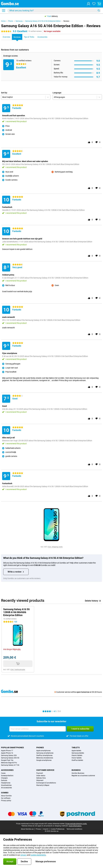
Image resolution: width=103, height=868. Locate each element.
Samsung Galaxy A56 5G (10, 758)
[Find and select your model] (54, 10)
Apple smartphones (43, 751)
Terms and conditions (74, 829)
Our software (6, 798)
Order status (41, 776)
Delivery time (41, 778)
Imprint (46, 829)
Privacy (38, 829)
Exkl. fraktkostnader (18, 670)
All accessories (6, 788)
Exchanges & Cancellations (46, 783)
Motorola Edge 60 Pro (9, 763)
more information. (75, 826)
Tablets (76, 748)
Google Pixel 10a (7, 760)
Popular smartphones (12, 748)
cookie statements (38, 855)
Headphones (6, 783)
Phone (11, 21)
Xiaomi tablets (77, 755)
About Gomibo (6, 796)
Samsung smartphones (45, 753)
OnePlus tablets (77, 760)
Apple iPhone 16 (7, 753)
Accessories (7, 770)
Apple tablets (76, 751)
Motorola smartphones (45, 758)
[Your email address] (38, 729)
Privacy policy (6, 801)
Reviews (66, 21)
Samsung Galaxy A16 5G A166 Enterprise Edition (43, 21)
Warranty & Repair (43, 785)
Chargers (4, 778)
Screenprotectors (7, 776)
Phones (40, 748)
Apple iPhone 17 (7, 751)
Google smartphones (44, 760)
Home (3, 21)
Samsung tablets (78, 753)
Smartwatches (6, 785)
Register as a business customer (83, 776)
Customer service (45, 770)
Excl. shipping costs (55, 547)
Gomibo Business (78, 773)
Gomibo (5, 793)
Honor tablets (77, 758)
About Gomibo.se (27, 829)
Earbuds (4, 780)
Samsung (19, 21)
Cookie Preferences (57, 829)
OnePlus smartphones (44, 755)
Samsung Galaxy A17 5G (10, 765)
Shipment (40, 780)
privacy (24, 855)
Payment (40, 773)
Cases (3, 773)
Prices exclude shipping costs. (76, 824)
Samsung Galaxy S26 (9, 755)
